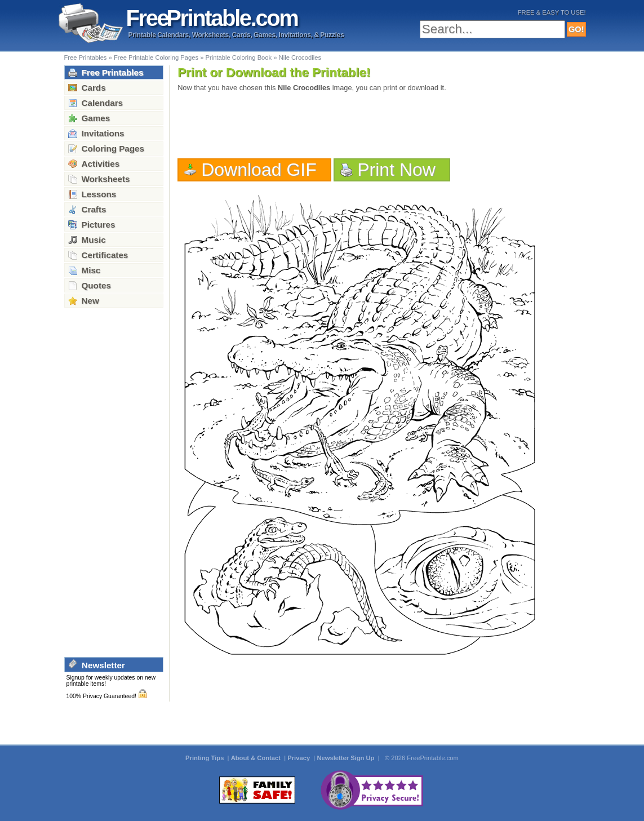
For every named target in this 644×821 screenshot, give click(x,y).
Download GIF (259, 170)
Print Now (396, 170)
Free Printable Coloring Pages (156, 57)
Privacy (299, 758)
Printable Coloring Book (238, 57)
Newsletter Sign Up (346, 758)
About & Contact (257, 758)
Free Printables (86, 57)
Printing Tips (205, 758)
